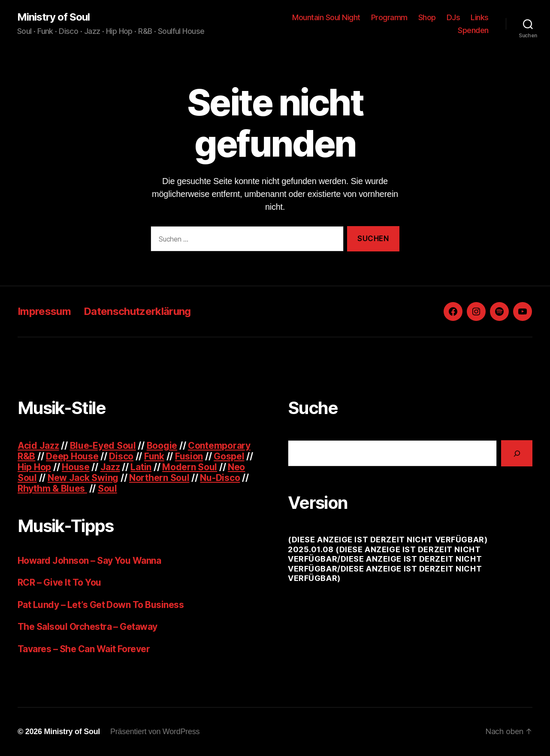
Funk (154, 456)
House (76, 467)
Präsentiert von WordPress (155, 732)
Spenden (473, 30)
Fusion (189, 456)
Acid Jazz (38, 446)
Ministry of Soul (53, 17)
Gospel (229, 456)
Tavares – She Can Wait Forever (84, 649)
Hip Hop (34, 467)
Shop (427, 17)
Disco (121, 456)
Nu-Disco (220, 478)
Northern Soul (159, 478)
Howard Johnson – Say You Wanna (89, 561)
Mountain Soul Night (326, 17)
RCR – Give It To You (59, 582)
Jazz (110, 467)
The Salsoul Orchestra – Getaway (88, 627)
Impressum (44, 311)
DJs (453, 17)
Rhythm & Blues (52, 488)
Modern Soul (190, 467)
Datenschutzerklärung (137, 311)
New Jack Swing (83, 478)
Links (480, 17)
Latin (141, 467)
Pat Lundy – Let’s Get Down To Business (101, 605)
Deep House (72, 456)
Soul (107, 488)
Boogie (162, 446)
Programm (389, 17)
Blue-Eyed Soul (103, 446)
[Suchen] (517, 453)
